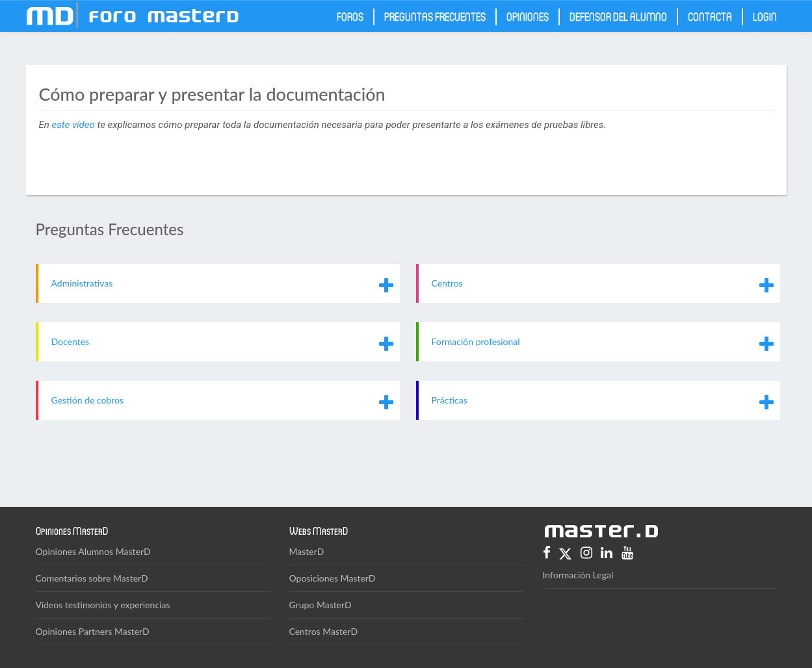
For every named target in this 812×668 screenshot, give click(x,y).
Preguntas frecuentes (435, 16)
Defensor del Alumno (618, 16)
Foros (350, 16)
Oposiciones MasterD (333, 578)
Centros (447, 283)
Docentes (71, 341)
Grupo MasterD (321, 605)
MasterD (307, 551)
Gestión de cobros (88, 400)
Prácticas (450, 400)
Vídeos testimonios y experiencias (103, 605)
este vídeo (73, 125)
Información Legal (578, 575)
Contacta (710, 16)
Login (765, 16)
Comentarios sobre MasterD (92, 578)
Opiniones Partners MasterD (93, 631)
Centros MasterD (324, 631)
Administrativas (82, 283)
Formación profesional (476, 341)
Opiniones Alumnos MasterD (93, 551)
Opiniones (528, 16)
